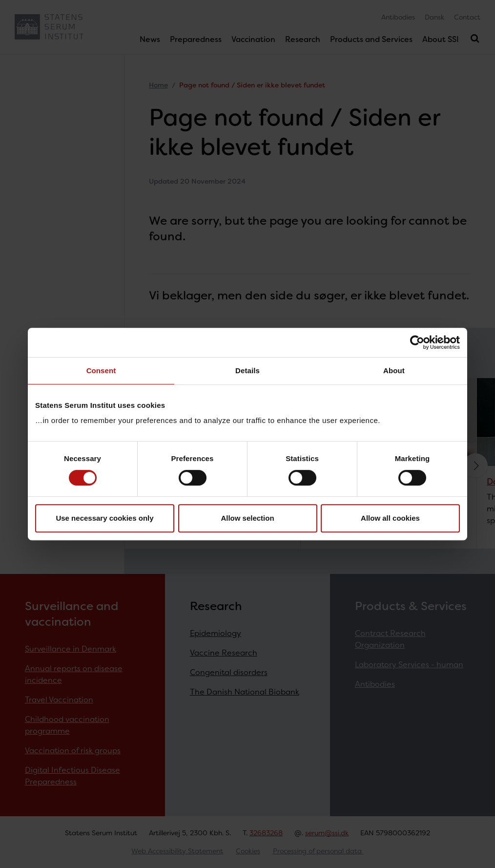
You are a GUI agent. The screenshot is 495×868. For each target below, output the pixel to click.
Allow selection (247, 518)
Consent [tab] (101, 370)
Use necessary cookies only (104, 518)
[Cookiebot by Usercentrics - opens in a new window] (417, 342)
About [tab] (394, 370)
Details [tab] (247, 370)
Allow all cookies (390, 518)
